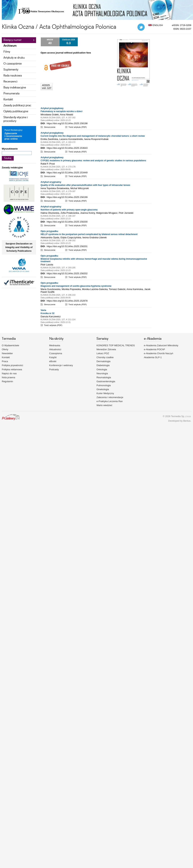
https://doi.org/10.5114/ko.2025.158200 (67, 222)
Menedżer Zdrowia (106, 349)
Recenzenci (10, 82)
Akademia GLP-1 (153, 357)
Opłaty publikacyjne (16, 111)
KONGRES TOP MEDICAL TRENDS (116, 345)
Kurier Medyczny (105, 393)
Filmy (7, 52)
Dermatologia (103, 361)
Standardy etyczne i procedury (16, 119)
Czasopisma (56, 353)
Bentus (187, 421)
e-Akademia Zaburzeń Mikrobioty (161, 345)
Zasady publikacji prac (17, 105)
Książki (53, 357)
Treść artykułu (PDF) (78, 127)
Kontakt (8, 100)
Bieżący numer (13, 40)
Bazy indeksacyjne (15, 88)
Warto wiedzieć (104, 405)
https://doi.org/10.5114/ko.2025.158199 (67, 197)
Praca (5, 361)
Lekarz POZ (103, 353)
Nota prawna (8, 377)
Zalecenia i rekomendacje (110, 397)
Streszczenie (50, 127)
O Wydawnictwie (10, 345)
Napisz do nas (9, 373)
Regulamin (7, 381)
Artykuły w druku (14, 58)
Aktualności (55, 349)
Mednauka (55, 345)
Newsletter (7, 353)
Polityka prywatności (12, 365)
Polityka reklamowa (12, 369)
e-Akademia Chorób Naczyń (159, 353)
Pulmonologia (104, 385)
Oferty (5, 349)
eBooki (53, 361)
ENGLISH (156, 25)
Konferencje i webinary (61, 365)
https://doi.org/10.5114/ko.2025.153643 (67, 148)
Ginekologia (103, 389)
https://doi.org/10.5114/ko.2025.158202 (67, 273)
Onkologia (102, 369)
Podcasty (54, 369)
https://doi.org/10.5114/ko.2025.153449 (67, 173)
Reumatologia (104, 377)
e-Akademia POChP (154, 349)
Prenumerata (11, 94)
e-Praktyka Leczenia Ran (110, 401)
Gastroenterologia (106, 381)
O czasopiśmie (13, 64)
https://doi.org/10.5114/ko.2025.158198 (67, 123)
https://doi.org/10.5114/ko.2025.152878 (67, 301)
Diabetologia (103, 365)
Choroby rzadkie (105, 357)
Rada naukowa (13, 76)
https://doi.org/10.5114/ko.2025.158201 (67, 246)
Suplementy (11, 70)
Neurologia (102, 373)
